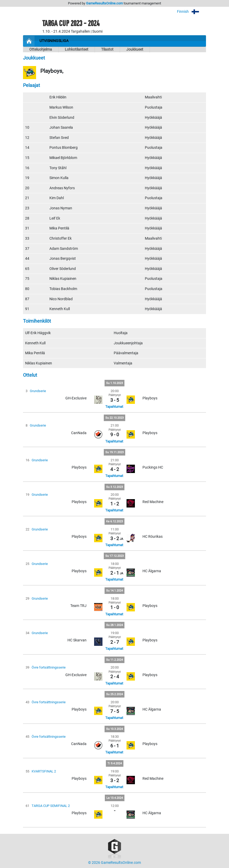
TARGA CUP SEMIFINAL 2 (51, 806)
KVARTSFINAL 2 (44, 771)
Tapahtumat (114, 407)
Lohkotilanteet (77, 49)
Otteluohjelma (41, 49)
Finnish (191, 12)
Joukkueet (135, 49)
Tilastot (107, 49)
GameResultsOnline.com (104, 3)
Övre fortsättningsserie (49, 667)
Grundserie (38, 391)
